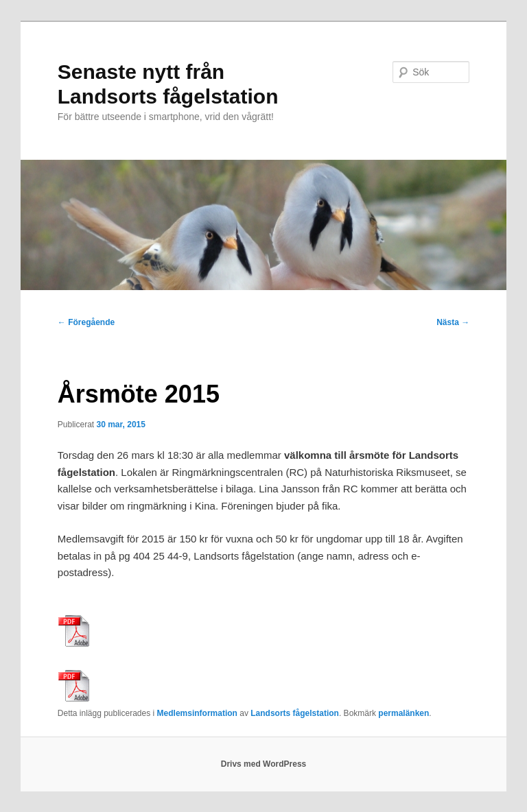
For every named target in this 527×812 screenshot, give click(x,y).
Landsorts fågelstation (295, 713)
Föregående (86, 322)
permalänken (403, 713)
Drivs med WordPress (264, 764)
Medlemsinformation (197, 713)
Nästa (453, 322)
